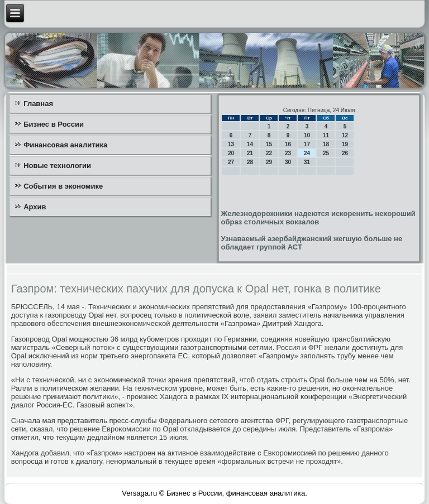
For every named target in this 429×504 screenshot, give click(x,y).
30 (288, 162)
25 (326, 153)
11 (326, 135)
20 (231, 153)
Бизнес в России (54, 124)
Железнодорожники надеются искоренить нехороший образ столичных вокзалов (318, 218)
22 (269, 153)
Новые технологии (57, 165)
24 (307, 153)
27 (231, 162)
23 (288, 153)
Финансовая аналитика (65, 145)
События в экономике (63, 186)
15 (269, 144)
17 (307, 144)
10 (307, 135)
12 (345, 135)
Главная (38, 104)
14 (250, 144)
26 (345, 153)
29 (269, 162)
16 (288, 144)
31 (307, 162)
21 (250, 153)
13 (231, 144)
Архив (35, 207)
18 (326, 144)
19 (345, 144)
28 (250, 162)
